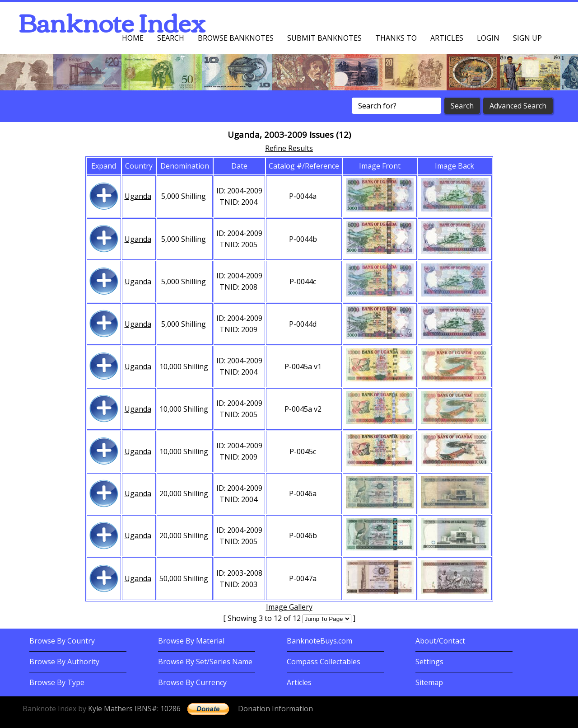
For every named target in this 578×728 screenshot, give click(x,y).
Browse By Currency (192, 682)
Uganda (138, 196)
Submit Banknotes (324, 38)
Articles (447, 38)
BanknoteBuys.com (319, 641)
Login (488, 38)
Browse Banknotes (236, 38)
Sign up (527, 38)
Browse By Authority (64, 662)
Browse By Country (62, 641)
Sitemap (429, 682)
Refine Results (289, 148)
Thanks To (396, 38)
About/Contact (440, 641)
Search (171, 38)
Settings (429, 662)
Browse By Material (191, 641)
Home (133, 38)
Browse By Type (57, 682)
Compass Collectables (324, 662)
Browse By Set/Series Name (205, 662)
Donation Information (275, 709)
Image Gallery (289, 607)
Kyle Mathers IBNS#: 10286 (134, 709)
